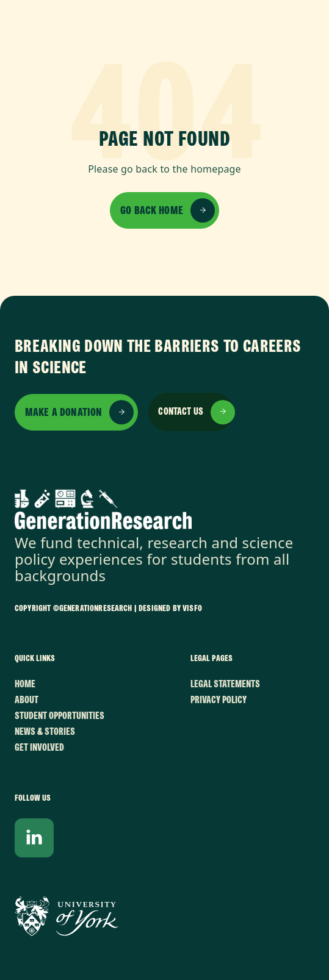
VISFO (192, 608)
